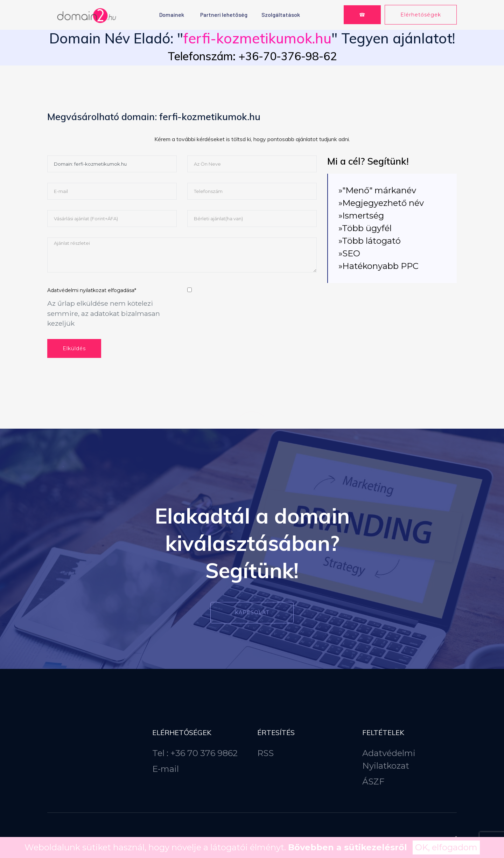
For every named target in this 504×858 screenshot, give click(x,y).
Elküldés (74, 348)
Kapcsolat (252, 613)
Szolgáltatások (281, 15)
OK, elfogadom (446, 847)
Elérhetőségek (421, 15)
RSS (265, 753)
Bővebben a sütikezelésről (348, 847)
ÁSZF (373, 781)
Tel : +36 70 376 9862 (195, 753)
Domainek (172, 15)
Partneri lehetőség (224, 15)
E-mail (166, 769)
